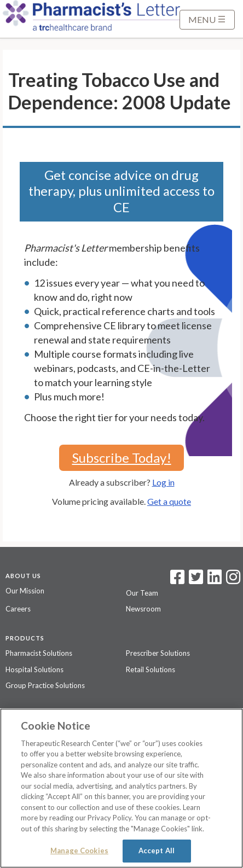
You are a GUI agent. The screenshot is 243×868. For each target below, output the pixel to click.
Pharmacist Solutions (39, 653)
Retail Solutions (151, 669)
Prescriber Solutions (158, 653)
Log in (163, 482)
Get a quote (169, 501)
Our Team (142, 593)
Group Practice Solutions (45, 685)
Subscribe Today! (122, 458)
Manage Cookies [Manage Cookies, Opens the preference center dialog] (79, 850)
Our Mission (25, 591)
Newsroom (143, 609)
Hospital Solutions (34, 669)
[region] (121, 788)
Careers (18, 609)
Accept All (157, 850)
